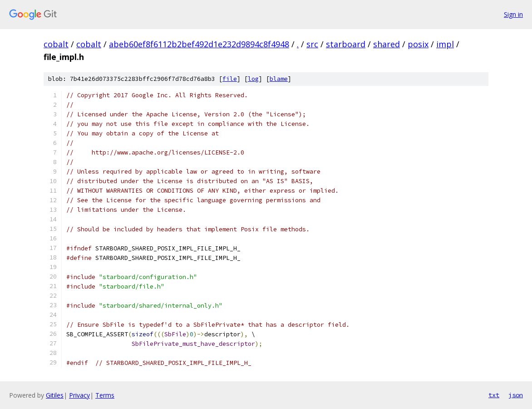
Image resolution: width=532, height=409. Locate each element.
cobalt (56, 44)
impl (445, 44)
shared (387, 44)
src (312, 44)
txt (494, 395)
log (253, 79)
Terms (105, 395)
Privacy (79, 395)
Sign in (513, 14)
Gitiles (55, 395)
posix (418, 44)
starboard (346, 44)
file (230, 79)
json (516, 395)
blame (279, 79)
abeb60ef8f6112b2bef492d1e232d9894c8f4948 (199, 44)
